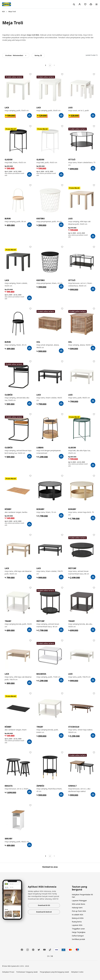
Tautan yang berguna (79, 888)
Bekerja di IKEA (78, 918)
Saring (38, 55)
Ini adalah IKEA (77, 915)
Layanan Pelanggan (79, 901)
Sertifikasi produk (78, 939)
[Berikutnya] (55, 65)
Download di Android (44, 912)
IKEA (4, 12)
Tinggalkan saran (78, 929)
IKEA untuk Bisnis (78, 904)
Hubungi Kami (77, 908)
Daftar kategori (78, 936)
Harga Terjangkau (79, 932)
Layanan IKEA (77, 925)
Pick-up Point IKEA (79, 911)
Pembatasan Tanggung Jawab (27, 972)
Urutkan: (14, 55)
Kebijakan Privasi (8, 972)
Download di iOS (44, 905)
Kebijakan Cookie (77, 972)
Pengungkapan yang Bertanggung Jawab (55, 972)
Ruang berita (77, 922)
